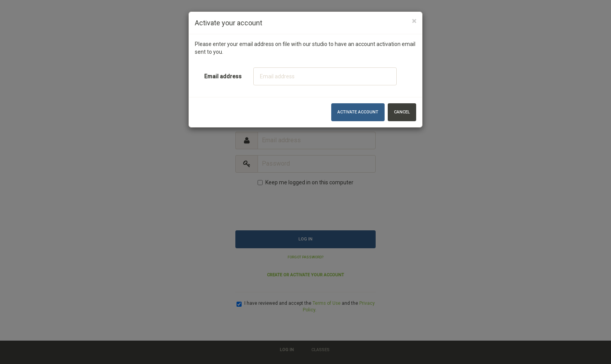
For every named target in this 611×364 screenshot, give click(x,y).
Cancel (402, 112)
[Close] (414, 21)
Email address (223, 76)
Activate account (358, 112)
